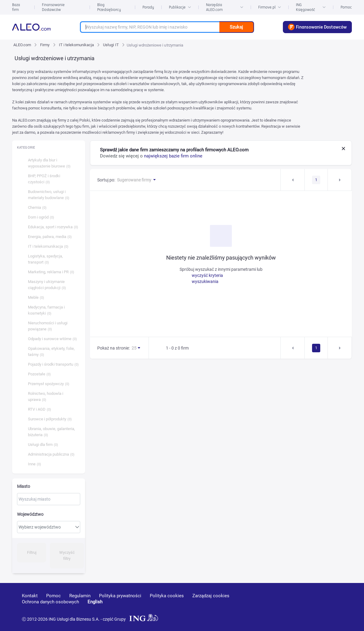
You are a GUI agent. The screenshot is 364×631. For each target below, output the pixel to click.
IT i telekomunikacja (77, 45)
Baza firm (16, 7)
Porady (148, 7)
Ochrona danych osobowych (50, 602)
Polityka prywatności (120, 596)
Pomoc (346, 7)
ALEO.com (22, 45)
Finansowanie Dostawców (53, 7)
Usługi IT (111, 45)
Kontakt (30, 596)
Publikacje (180, 7)
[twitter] (331, 605)
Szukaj (236, 27)
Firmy (45, 45)
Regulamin (80, 596)
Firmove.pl (270, 7)
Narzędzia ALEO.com (225, 7)
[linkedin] (310, 605)
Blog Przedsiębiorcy (109, 7)
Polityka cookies (167, 596)
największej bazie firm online (173, 156)
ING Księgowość (311, 7)
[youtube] (288, 605)
